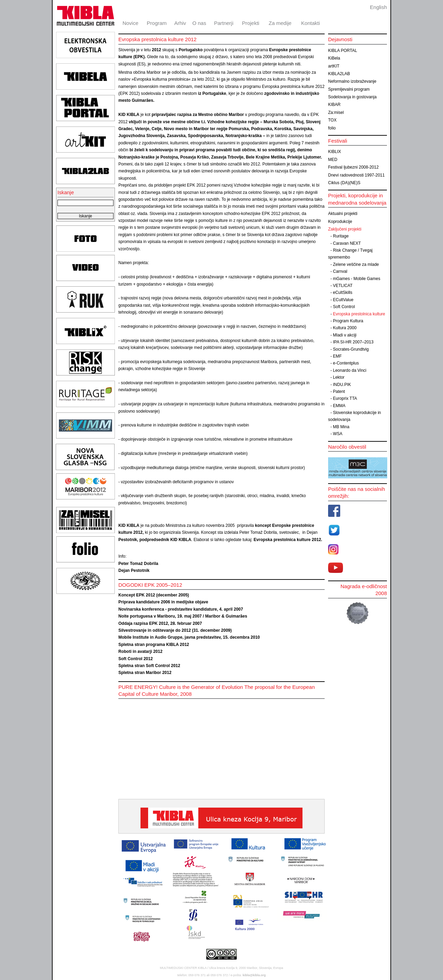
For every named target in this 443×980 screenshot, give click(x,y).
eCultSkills (343, 293)
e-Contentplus (346, 363)
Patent (339, 392)
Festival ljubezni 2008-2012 (353, 167)
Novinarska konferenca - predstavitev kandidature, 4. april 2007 (181, 609)
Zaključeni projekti (345, 229)
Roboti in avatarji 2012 (140, 651)
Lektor (339, 377)
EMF (337, 356)
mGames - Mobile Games (357, 279)
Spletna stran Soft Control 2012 (149, 666)
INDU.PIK (342, 385)
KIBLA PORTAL (343, 51)
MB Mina (341, 427)
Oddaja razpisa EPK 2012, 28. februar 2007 (160, 623)
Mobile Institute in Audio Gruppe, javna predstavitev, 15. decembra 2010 (189, 637)
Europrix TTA (345, 398)
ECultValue (343, 300)
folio (332, 128)
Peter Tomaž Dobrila (138, 564)
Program (157, 23)
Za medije (280, 23)
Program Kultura (348, 321)
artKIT (334, 66)
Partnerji (224, 23)
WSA (338, 434)
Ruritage (341, 236)
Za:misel (336, 113)
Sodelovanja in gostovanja (352, 97)
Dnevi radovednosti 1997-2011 (356, 175)
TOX (332, 120)
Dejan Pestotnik (134, 570)
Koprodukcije (340, 222)
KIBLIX (334, 152)
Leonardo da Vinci (350, 370)
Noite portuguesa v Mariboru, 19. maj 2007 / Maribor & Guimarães (183, 616)
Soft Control (344, 307)
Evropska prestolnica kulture (359, 314)
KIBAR (334, 105)
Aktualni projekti (343, 214)
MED (333, 160)
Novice (130, 23)
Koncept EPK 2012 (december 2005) (154, 595)
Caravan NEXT (347, 243)
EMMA (339, 406)
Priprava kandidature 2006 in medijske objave (163, 602)
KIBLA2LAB (339, 74)
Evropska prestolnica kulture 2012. (288, 540)
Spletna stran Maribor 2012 (145, 673)
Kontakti (310, 23)
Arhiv (180, 23)
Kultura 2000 (345, 328)
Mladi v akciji (345, 335)
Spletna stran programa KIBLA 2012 (154, 645)
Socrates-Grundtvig (351, 349)
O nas (199, 23)
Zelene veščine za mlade (356, 264)
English (378, 7)
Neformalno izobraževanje (352, 81)
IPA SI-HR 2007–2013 (353, 342)
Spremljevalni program (349, 89)
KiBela (334, 58)
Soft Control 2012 (135, 659)
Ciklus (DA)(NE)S (344, 183)
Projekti (251, 23)
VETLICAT (343, 286)
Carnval (340, 271)
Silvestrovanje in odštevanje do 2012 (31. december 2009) (175, 630)
